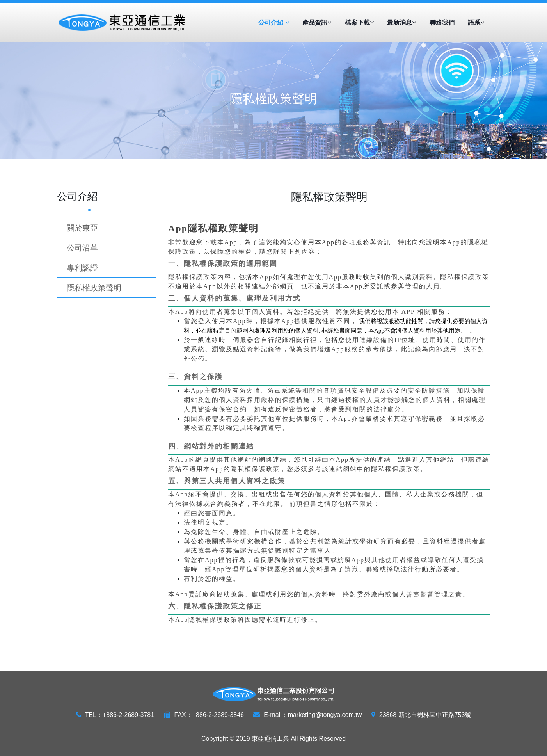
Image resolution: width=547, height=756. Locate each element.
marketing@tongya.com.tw (325, 715)
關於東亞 (82, 228)
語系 (476, 22)
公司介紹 (273, 22)
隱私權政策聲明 (94, 288)
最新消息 (401, 22)
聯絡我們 (442, 22)
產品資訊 (317, 22)
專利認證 (82, 268)
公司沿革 (82, 248)
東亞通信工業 (270, 739)
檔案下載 (359, 22)
